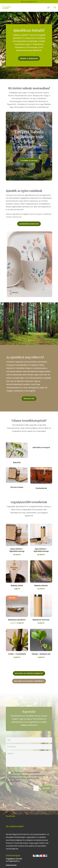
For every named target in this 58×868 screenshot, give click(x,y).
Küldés (46, 789)
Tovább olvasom (29, 162)
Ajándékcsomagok (29, 224)
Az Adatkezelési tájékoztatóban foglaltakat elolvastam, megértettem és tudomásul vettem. (27, 778)
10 (37, 176)
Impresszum (11, 865)
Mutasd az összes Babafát (29, 673)
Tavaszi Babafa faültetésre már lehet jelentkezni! (29, 141)
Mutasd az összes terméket (29, 681)
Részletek (29, 399)
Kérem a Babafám (29, 59)
